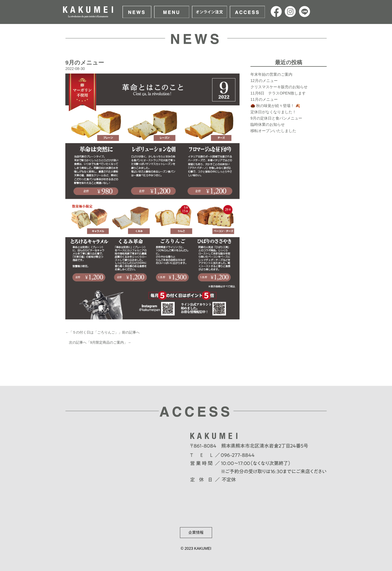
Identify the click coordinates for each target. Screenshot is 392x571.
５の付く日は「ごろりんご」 (95, 332)
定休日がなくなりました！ (273, 112)
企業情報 (196, 532)
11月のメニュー (264, 99)
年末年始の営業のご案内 (271, 74)
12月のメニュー (264, 81)
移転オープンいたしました (273, 131)
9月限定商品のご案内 (107, 342)
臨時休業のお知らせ (268, 124)
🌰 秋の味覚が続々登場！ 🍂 (275, 106)
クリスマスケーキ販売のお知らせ (279, 87)
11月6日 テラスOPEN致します (278, 93)
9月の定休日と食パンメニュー (276, 118)
